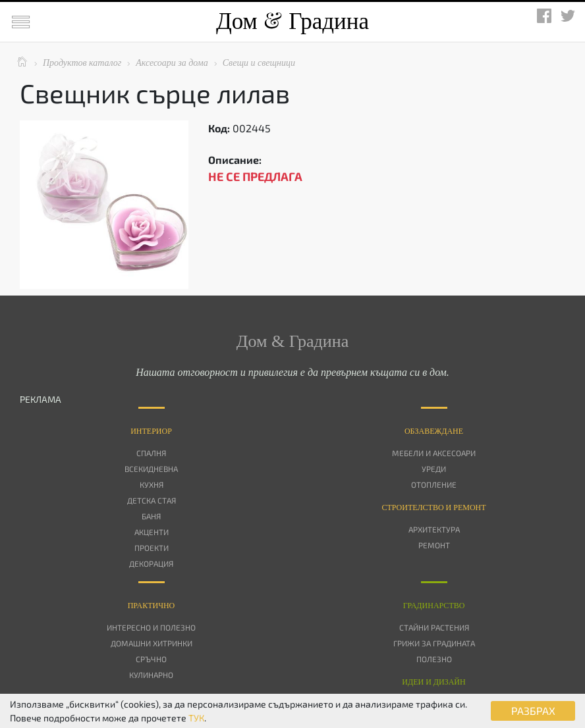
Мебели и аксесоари (434, 453)
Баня (151, 516)
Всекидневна (151, 469)
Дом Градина (292, 21)
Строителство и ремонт (433, 507)
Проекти (152, 548)
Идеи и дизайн (433, 682)
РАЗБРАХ (533, 711)
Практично (152, 606)
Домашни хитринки (152, 643)
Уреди (434, 469)
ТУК (196, 718)
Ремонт (434, 545)
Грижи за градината (434, 643)
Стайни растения (434, 627)
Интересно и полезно (151, 627)
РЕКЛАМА (41, 399)
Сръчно (151, 659)
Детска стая (152, 500)
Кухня (152, 484)
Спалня (151, 453)
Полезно (434, 659)
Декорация (151, 563)
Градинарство (434, 606)
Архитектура (434, 529)
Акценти (152, 532)
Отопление (434, 484)
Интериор (151, 431)
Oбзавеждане (434, 431)
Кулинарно (151, 675)
